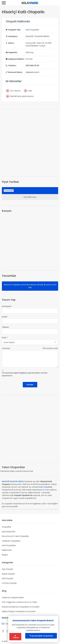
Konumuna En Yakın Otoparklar (15, 536)
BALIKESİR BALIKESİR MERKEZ (13, 481)
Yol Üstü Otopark (9, 583)
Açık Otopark (7, 569)
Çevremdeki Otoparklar (41, 636)
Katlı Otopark (7, 578)
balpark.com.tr (33, 72)
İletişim (5, 555)
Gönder (30, 385)
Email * (5, 317)
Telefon (5, 327)
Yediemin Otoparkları (11, 541)
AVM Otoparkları (9, 545)
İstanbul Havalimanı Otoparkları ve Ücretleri (21, 607)
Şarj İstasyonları (9, 532)
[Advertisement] (30, 143)
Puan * (5, 338)
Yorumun (6, 348)
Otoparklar (6, 527)
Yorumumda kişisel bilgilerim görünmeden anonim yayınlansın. (25, 374)
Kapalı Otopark (8, 574)
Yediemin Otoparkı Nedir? (13, 598)
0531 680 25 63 (32, 66)
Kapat (16, 637)
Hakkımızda (7, 550)
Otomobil (9, 191)
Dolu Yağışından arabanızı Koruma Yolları (19, 602)
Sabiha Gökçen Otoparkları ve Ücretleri (19, 611)
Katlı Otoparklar (46, 487)
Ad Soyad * (7, 306)
